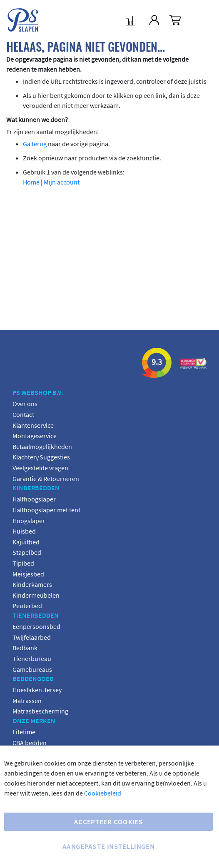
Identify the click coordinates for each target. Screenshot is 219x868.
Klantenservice (33, 425)
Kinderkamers (32, 584)
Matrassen (27, 701)
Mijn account (62, 182)
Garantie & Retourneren (46, 479)
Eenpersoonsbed (36, 626)
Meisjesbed (28, 574)
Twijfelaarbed (32, 637)
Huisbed (24, 531)
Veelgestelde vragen (40, 468)
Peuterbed (27, 606)
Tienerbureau (32, 658)
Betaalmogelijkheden (42, 446)
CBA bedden (30, 743)
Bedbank (25, 648)
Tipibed (23, 563)
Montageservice (35, 436)
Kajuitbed (26, 542)
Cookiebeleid (103, 793)
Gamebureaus (32, 669)
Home (31, 182)
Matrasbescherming (40, 711)
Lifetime (24, 732)
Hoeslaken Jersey (37, 690)
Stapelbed (27, 552)
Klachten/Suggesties (41, 457)
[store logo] (17, 20)
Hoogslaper (29, 521)
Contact (23, 414)
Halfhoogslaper (34, 499)
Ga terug (35, 144)
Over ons (25, 404)
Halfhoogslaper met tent (46, 510)
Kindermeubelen (36, 595)
